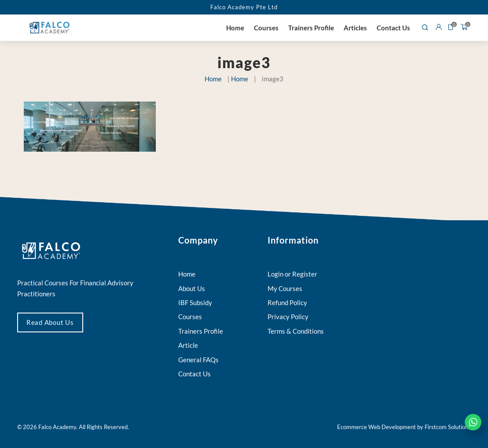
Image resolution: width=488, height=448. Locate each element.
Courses (266, 28)
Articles (355, 28)
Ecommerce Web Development (376, 427)
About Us (192, 288)
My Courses (285, 288)
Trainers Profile (311, 28)
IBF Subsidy (195, 302)
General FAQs (198, 360)
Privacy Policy (288, 317)
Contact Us (393, 28)
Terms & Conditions (296, 331)
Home (235, 28)
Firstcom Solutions (448, 427)
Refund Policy (287, 302)
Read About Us (50, 322)
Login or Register (292, 274)
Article (188, 345)
